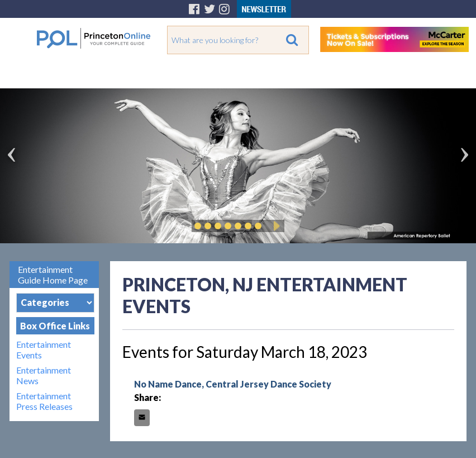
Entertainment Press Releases (44, 401)
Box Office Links (55, 326)
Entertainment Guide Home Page (53, 275)
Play (275, 226)
